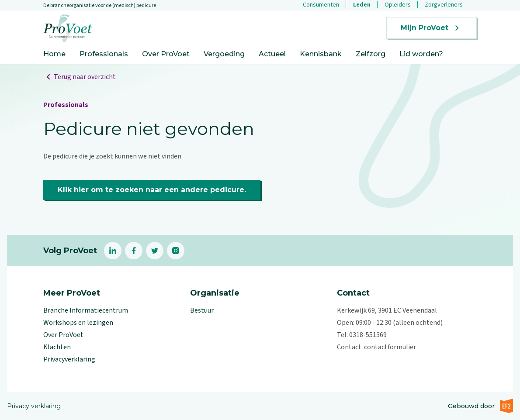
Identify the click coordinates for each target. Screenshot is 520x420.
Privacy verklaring (34, 406)
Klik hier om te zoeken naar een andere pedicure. (152, 190)
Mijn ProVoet (432, 28)
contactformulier (390, 347)
